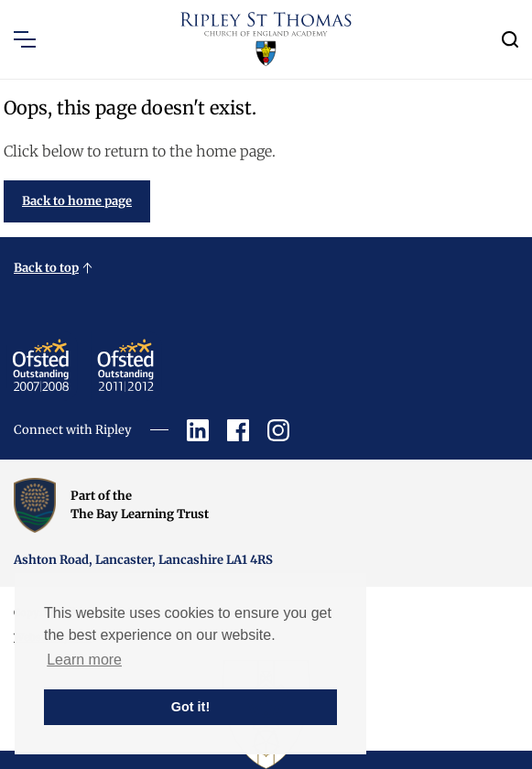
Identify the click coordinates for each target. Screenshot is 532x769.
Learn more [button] (84, 660)
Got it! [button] (190, 707)
